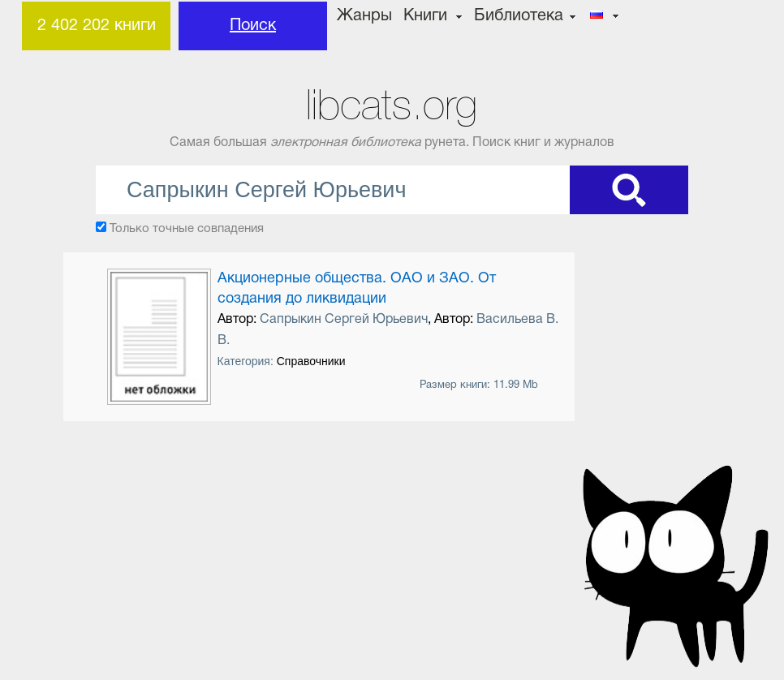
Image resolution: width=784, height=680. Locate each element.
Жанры (364, 16)
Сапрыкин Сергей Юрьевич (344, 320)
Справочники (311, 361)
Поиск (253, 26)
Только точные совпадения (187, 229)
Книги (425, 16)
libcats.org (392, 105)
